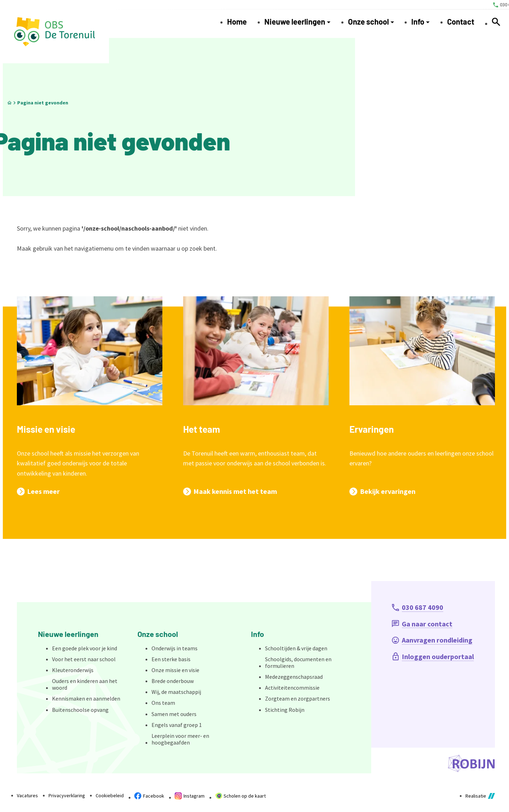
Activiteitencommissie (292, 688)
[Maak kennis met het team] (230, 491)
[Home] (9, 103)
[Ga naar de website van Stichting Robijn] (471, 763)
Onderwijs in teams (175, 648)
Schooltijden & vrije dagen (296, 648)
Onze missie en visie (175, 670)
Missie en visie (46, 429)
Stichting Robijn (285, 710)
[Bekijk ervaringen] (382, 491)
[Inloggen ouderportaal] (433, 657)
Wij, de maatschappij (176, 692)
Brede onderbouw (173, 681)
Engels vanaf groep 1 (177, 725)
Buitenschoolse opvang (80, 710)
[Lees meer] (38, 491)
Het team (202, 429)
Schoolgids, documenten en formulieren (298, 662)
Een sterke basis (171, 659)
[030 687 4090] (418, 607)
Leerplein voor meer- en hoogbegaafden (180, 739)
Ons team (163, 703)
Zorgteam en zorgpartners (298, 698)
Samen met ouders (174, 714)
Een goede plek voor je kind (85, 648)
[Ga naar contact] (422, 624)
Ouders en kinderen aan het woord (85, 684)
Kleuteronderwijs (73, 670)
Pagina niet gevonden (43, 103)
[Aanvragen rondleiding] (432, 640)
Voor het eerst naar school (84, 659)
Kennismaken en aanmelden (86, 698)
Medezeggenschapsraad (294, 677)
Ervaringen (372, 429)
